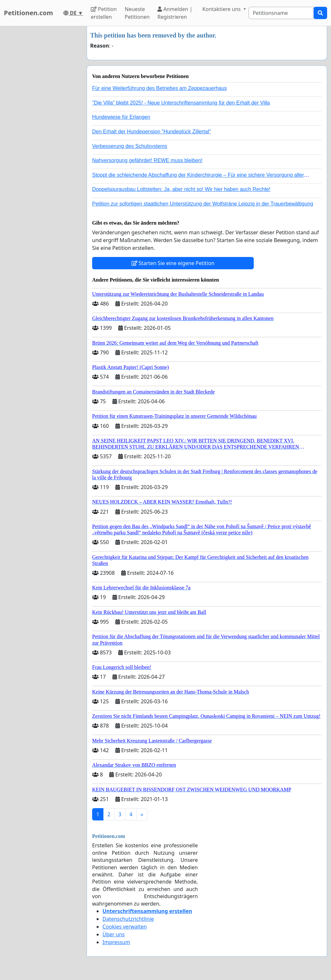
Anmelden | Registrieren (175, 13)
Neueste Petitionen (137, 13)
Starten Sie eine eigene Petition (173, 263)
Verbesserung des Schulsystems (130, 146)
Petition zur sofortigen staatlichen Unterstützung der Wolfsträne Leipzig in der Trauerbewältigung (203, 204)
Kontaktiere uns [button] (222, 9)
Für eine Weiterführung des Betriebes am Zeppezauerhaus (160, 88)
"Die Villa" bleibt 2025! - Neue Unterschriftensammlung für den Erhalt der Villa (181, 103)
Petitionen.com (28, 13)
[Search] (281, 13)
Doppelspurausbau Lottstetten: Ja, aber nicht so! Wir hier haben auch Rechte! (181, 189)
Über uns (114, 934)
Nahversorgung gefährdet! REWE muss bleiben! (147, 160)
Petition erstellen (104, 13)
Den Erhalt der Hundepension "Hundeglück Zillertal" (151, 132)
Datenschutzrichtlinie (128, 919)
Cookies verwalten (125, 927)
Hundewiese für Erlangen (121, 117)
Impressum (116, 942)
